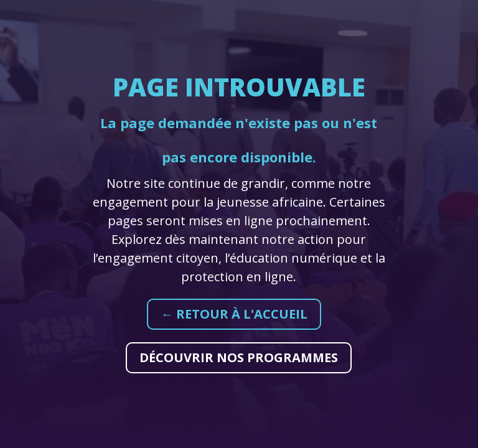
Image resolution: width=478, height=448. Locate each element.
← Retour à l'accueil (234, 314)
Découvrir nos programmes (239, 357)
